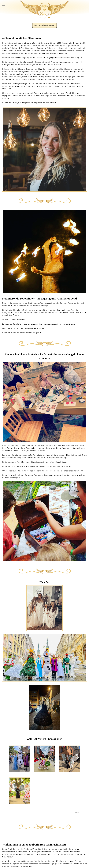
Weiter (77, 812)
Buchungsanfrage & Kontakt (44, 25)
